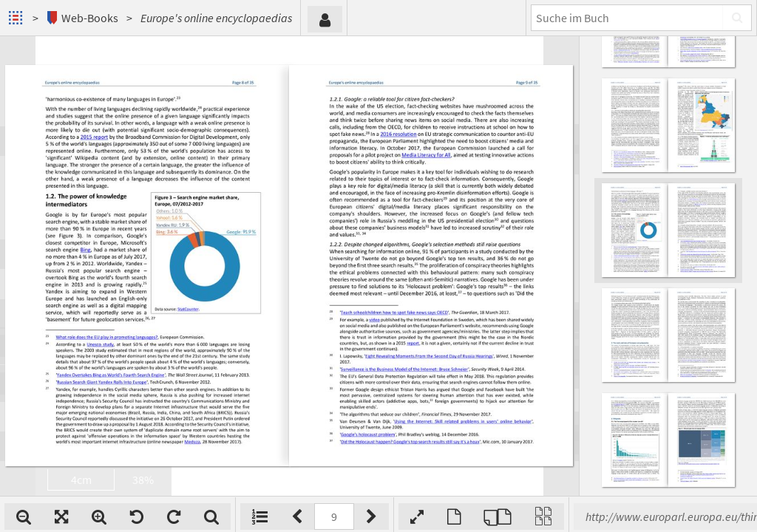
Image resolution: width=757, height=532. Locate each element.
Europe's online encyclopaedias (216, 18)
